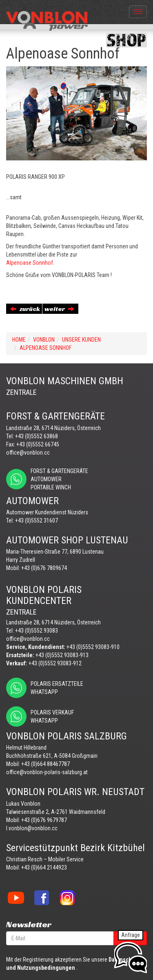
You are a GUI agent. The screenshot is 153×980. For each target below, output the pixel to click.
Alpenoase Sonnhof (30, 263)
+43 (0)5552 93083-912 (55, 663)
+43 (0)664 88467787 (45, 764)
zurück (25, 309)
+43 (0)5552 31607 (37, 520)
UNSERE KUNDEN (81, 340)
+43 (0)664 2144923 (44, 867)
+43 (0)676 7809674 (44, 568)
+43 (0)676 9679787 (44, 820)
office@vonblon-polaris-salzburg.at (47, 772)
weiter (59, 309)
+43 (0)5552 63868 (37, 436)
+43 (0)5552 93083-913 (62, 655)
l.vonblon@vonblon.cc (32, 828)
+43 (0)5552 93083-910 (93, 647)
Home (19, 340)
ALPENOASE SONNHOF (45, 348)
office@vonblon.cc (28, 453)
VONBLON (44, 340)
